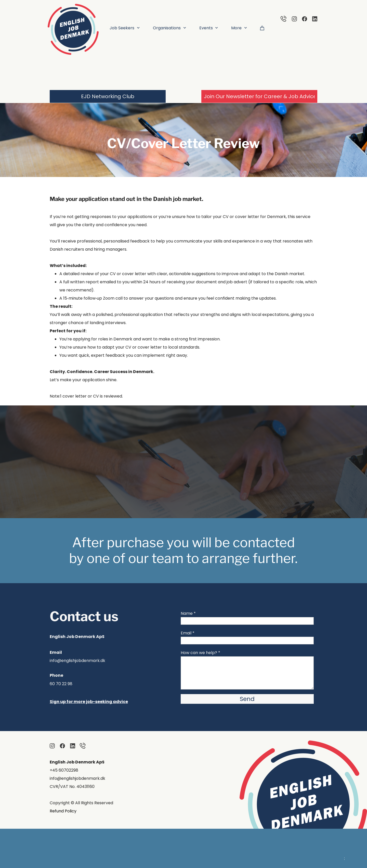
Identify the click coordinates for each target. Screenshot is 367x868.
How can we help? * (200, 653)
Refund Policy (63, 811)
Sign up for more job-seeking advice (89, 702)
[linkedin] (315, 19)
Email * (188, 633)
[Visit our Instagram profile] (294, 19)
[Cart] (262, 28)
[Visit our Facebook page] (305, 19)
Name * (188, 613)
